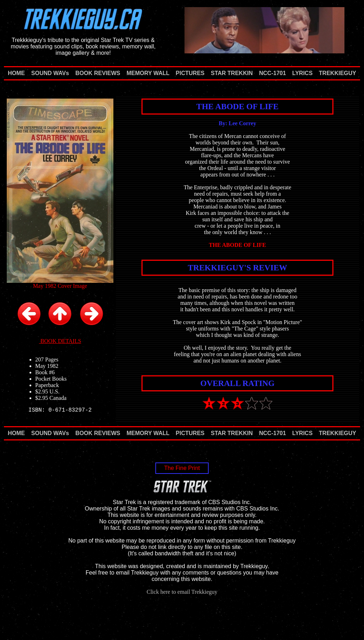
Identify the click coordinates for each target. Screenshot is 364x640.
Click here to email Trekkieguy (182, 592)
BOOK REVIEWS (98, 73)
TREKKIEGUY (338, 73)
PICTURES (190, 73)
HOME (16, 73)
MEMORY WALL (148, 73)
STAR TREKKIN (232, 73)
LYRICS (302, 73)
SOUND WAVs (50, 73)
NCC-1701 (273, 73)
